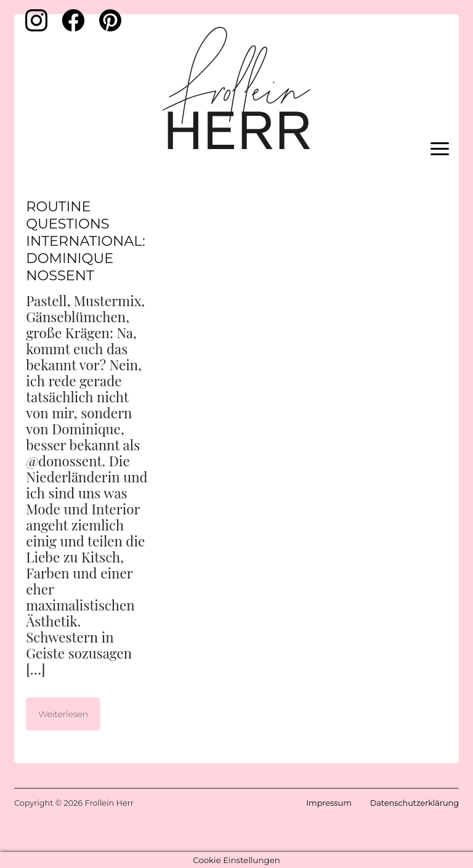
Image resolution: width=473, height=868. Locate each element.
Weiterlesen (63, 714)
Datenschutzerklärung (414, 803)
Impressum (329, 803)
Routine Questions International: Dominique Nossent (86, 241)
